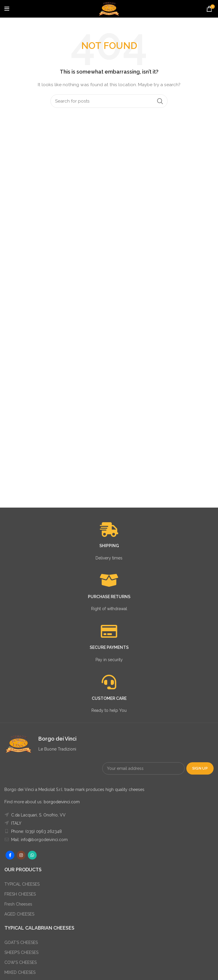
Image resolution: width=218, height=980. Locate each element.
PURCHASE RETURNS (109, 597)
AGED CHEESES (19, 914)
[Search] (109, 101)
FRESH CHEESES (20, 894)
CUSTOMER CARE (109, 698)
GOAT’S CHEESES (21, 942)
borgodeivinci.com (62, 802)
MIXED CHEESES (20, 972)
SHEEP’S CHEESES (21, 952)
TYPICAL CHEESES (22, 884)
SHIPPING (109, 546)
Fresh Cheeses (18, 904)
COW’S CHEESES (21, 962)
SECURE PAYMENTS (109, 647)
